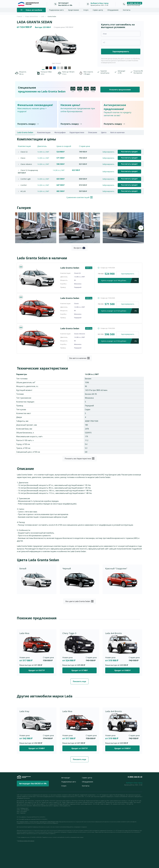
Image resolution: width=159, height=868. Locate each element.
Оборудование (113, 10)
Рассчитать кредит (129, 152)
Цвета (104, 132)
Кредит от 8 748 (79, 670)
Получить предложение (120, 90)
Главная (19, 16)
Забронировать (108, 152)
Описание (93, 132)
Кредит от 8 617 (37, 670)
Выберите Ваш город (100, 3)
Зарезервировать (128, 274)
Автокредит (66, 778)
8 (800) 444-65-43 (135, 3)
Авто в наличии (117, 132)
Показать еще (79, 681)
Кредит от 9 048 (37, 748)
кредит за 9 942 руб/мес (120, 341)
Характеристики (77, 132)
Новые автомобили (31, 16)
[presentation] (18, 228)
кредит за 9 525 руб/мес (120, 311)
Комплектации (44, 132)
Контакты (127, 10)
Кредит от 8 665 (122, 670)
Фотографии (60, 132)
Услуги (86, 10)
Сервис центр (98, 10)
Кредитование (74, 10)
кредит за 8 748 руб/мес (120, 280)
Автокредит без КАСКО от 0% (33, 784)
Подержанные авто (56, 10)
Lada (43, 16)
